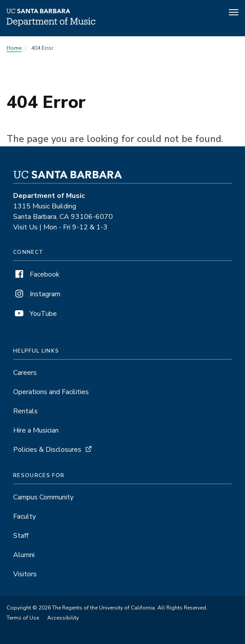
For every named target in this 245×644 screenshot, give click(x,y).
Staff (21, 536)
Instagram (37, 294)
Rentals (25, 411)
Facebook (36, 274)
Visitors (25, 574)
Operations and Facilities (51, 392)
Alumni (24, 555)
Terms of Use (23, 618)
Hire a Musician (36, 430)
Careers (25, 373)
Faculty (24, 516)
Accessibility (63, 618)
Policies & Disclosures (47, 450)
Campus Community (43, 497)
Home (14, 48)
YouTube (35, 314)
